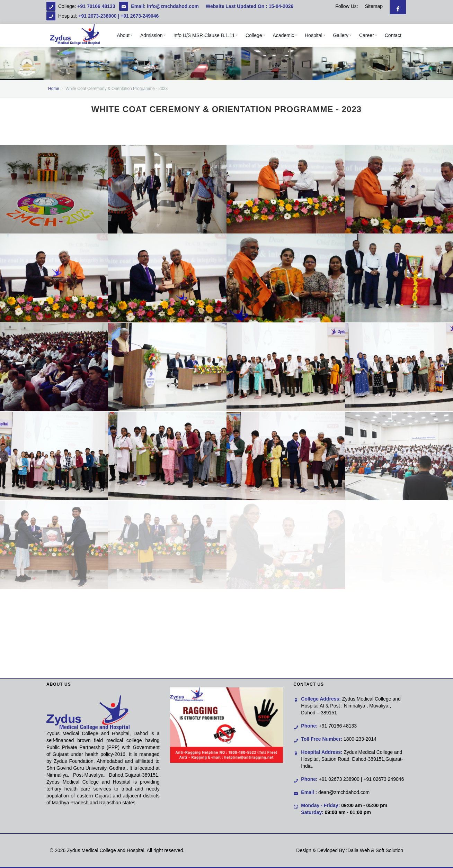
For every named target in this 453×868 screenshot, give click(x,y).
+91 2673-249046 (140, 16)
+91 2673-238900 (97, 16)
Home (54, 89)
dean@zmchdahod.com (344, 792)
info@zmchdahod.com (173, 6)
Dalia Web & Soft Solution (375, 850)
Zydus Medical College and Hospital (105, 850)
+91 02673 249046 (384, 779)
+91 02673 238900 (339, 779)
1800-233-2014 (360, 739)
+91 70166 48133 (97, 6)
